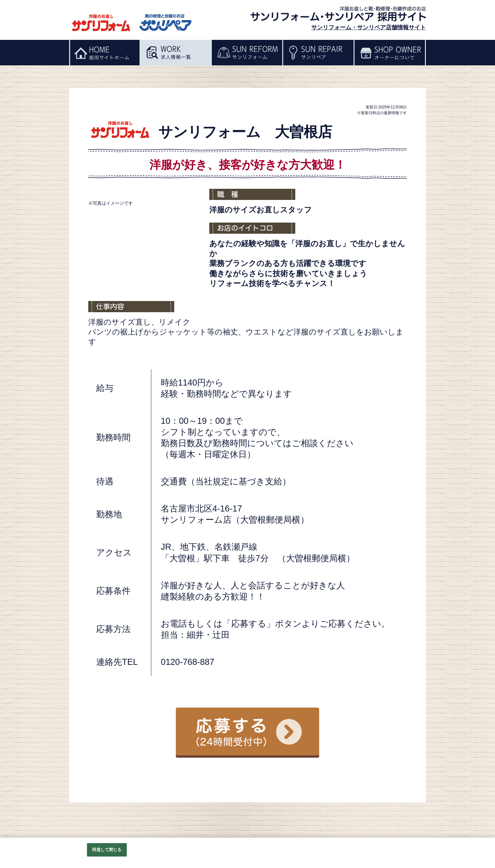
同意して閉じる (107, 850)
